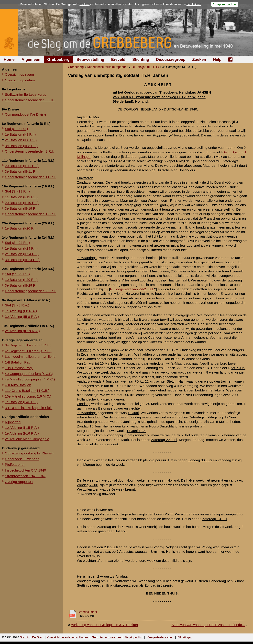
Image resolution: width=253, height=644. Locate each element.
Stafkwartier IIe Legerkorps (26, 94)
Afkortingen (185, 637)
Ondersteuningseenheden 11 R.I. (30, 177)
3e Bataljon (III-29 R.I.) (22, 285)
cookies (84, 4)
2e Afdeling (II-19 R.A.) (22, 331)
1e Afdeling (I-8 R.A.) (21, 311)
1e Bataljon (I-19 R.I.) (21, 197)
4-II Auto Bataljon (18, 385)
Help (217, 59)
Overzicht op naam (19, 74)
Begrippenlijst (134, 637)
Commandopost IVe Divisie (26, 114)
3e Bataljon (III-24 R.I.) (22, 260)
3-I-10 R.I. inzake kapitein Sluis (29, 408)
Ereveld (118, 59)
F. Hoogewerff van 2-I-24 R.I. (132, 289)
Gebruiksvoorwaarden (106, 637)
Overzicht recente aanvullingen (68, 637)
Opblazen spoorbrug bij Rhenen (29, 453)
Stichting (141, 59)
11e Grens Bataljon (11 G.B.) (27, 391)
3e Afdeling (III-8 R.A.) (22, 317)
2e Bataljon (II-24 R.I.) (22, 254)
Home (9, 59)
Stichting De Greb (32, 637)
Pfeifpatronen (15, 465)
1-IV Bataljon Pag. (19, 368)
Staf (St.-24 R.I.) (17, 243)
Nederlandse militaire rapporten (108, 67)
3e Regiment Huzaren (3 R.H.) (28, 345)
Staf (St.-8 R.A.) (17, 305)
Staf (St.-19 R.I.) (17, 191)
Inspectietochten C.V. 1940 (25, 470)
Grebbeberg (58, 59)
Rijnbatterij (13, 422)
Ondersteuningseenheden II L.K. (30, 100)
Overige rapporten (19, 482)
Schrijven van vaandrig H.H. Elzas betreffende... (208, 625)
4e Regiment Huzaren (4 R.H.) (28, 351)
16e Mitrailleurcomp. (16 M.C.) (28, 396)
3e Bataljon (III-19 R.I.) (22, 208)
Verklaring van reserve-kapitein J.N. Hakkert (104, 625)
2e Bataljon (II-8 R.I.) (21, 140)
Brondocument (87, 612)
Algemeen (31, 59)
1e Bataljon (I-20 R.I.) (21, 228)
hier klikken (194, 4)
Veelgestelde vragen (160, 637)
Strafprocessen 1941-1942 (25, 476)
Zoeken (199, 59)
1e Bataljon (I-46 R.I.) (21, 402)
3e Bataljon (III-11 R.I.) (22, 171)
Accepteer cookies (225, 4)
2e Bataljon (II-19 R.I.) (22, 203)
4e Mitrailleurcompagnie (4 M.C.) (30, 379)
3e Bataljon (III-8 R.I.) (21, 146)
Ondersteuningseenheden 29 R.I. (30, 291)
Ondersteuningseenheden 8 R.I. (29, 151)
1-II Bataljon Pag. (18, 362)
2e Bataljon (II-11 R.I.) (22, 166)
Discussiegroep (171, 59)
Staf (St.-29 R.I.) (17, 274)
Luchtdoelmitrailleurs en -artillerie (30, 357)
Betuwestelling (90, 59)
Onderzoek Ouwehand (22, 459)
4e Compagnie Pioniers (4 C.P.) (29, 374)
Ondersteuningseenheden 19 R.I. (30, 214)
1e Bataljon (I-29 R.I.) (21, 280)
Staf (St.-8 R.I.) (16, 129)
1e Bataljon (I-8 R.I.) (20, 134)
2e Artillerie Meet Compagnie (27, 439)
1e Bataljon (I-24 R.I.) (21, 248)
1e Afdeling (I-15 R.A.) (22, 428)
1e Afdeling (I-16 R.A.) (22, 433)
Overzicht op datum (20, 80)
